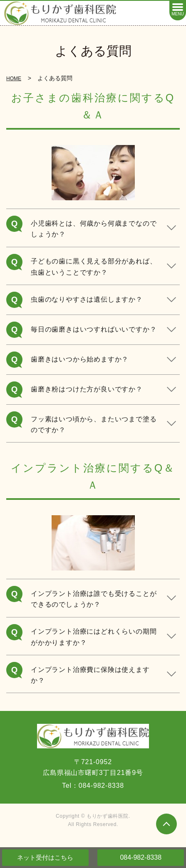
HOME (14, 79)
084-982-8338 (141, 857)
